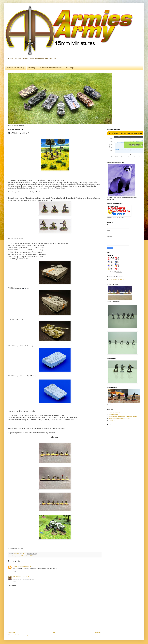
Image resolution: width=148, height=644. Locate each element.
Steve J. (15, 566)
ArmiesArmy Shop (16, 68)
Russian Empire (26, 556)
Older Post (98, 632)
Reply (14, 571)
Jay (14, 577)
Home (55, 632)
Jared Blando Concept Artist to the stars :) (120, 418)
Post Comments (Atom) (21, 635)
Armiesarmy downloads (51, 68)
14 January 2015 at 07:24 (25, 566)
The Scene (112, 420)
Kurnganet (19, 556)
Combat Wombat (113, 414)
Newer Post (12, 632)
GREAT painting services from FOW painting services (123, 416)
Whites (32, 556)
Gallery (32, 68)
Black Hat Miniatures (114, 412)
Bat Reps (70, 68)
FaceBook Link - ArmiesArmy (116, 279)
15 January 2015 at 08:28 (22, 577)
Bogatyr (14, 556)
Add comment (13, 586)
